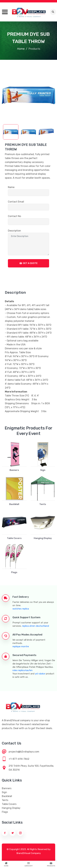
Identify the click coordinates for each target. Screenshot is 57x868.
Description (14, 231)
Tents (43, 504)
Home (21, 49)
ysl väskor (40, 674)
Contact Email (16, 202)
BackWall (14, 504)
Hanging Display (43, 538)
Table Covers (14, 538)
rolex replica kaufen (22, 670)
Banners (14, 470)
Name (11, 187)
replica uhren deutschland (35, 626)
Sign (43, 470)
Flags (14, 572)
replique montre (21, 646)
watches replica (21, 609)
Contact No (14, 216)
